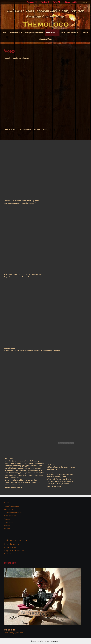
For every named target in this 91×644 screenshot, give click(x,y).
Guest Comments (12, 544)
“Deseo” (7, 519)
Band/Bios (85, 33)
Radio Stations (11, 547)
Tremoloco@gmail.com (14, 633)
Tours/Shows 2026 (16, 33)
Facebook (45, 2)
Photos (7, 529)
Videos (7, 525)
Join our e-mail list (71, 2)
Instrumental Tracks (45, 39)
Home (5, 33)
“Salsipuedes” (10, 516)
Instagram (32, 2)
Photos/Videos (53, 33)
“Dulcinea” (9, 522)
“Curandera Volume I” (13, 513)
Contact (86, 2)
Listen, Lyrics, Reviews (71, 33)
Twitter (57, 2)
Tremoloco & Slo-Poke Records (48, 641)
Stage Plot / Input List (14, 550)
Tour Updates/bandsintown (34, 33)
